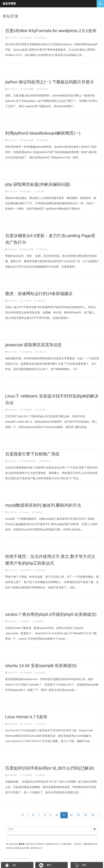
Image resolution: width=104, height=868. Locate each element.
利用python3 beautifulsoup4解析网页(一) (43, 133)
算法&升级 (28, 249)
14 (85, 815)
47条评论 (42, 38)
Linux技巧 (28, 724)
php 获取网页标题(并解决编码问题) (38, 184)
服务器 (26, 621)
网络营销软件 (30, 461)
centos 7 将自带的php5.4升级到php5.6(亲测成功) (51, 614)
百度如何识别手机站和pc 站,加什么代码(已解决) (50, 768)
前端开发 (27, 352)
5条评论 (42, 673)
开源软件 (27, 410)
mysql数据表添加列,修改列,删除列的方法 (43, 505)
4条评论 (41, 191)
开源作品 (27, 38)
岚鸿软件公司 (37, 848)
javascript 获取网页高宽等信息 (33, 345)
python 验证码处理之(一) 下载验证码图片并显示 (50, 82)
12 (71, 815)
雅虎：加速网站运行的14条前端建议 (39, 294)
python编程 (29, 89)
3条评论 (42, 775)
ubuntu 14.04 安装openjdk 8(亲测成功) (41, 666)
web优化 (27, 301)
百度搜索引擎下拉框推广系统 (32, 454)
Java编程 (28, 673)
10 (57, 815)
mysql (26, 512)
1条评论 (44, 89)
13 (78, 815)
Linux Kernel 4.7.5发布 (26, 717)
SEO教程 (28, 775)
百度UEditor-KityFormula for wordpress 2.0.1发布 (51, 31)
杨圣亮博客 (9, 4)
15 (93, 815)
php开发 (27, 191)
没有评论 (44, 140)
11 (65, 815)
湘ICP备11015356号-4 (36, 844)
